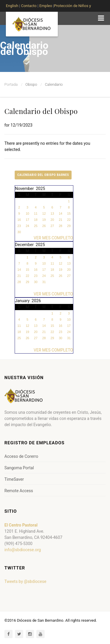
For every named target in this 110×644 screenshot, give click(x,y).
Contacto (29, 6)
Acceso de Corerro (21, 456)
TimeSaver (14, 479)
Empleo (45, 6)
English (12, 6)
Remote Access (19, 491)
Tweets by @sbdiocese (25, 581)
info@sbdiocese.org (23, 550)
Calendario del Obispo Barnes (43, 175)
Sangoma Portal (19, 468)
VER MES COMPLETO (53, 238)
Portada (11, 84)
